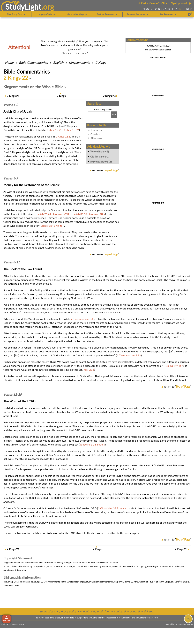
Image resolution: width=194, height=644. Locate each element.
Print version (96, 130)
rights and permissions (96, 611)
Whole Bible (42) (100, 151)
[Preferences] (190, 14)
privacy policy (68, 611)
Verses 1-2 (11, 105)
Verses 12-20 (12, 395)
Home (9, 62)
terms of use (47, 611)
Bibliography (96, 138)
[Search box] (99, 115)
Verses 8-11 (12, 262)
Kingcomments (79, 62)
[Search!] (114, 115)
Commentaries (33, 62)
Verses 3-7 (11, 178)
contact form (152, 618)
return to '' (106, 170)
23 (109, 96)
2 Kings (101, 62)
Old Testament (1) (100, 157)
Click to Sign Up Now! (174, 3)
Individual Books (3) (101, 162)
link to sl (149, 611)
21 (13, 96)
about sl (135, 611)
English (58, 62)
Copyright (95, 134)
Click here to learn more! (75, 53)
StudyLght (23, 7)
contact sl (120, 611)
